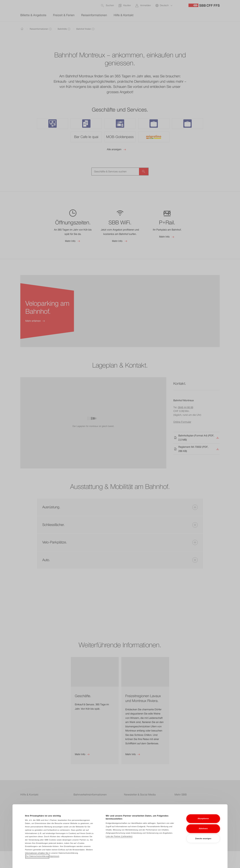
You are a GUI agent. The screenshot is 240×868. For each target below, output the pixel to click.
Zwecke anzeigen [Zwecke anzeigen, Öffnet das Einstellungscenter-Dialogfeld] (203, 840)
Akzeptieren (203, 820)
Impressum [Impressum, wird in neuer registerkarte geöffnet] (54, 857)
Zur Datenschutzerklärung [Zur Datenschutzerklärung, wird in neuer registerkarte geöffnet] (37, 857)
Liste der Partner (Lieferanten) (119, 837)
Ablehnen (203, 830)
